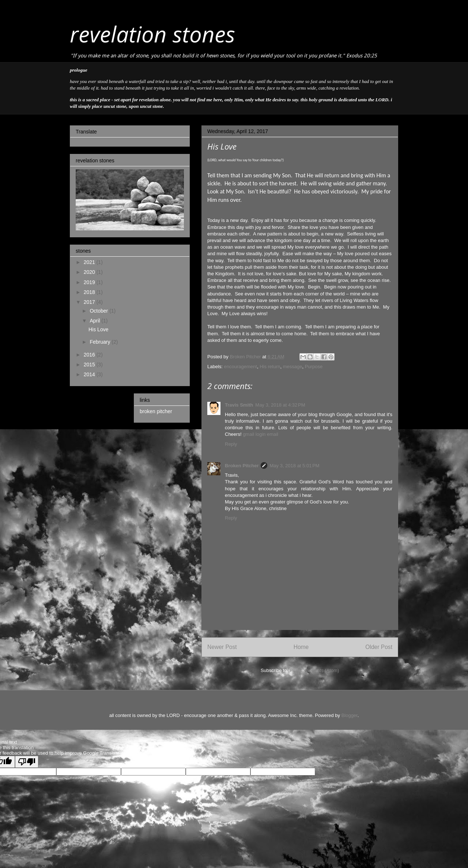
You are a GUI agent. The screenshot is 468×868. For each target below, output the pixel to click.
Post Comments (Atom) (314, 670)
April (95, 321)
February (101, 342)
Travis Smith (239, 405)
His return (270, 367)
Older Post (379, 647)
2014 (90, 374)
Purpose (314, 367)
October (99, 311)
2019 (90, 282)
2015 (90, 365)
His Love (98, 329)
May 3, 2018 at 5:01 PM (294, 466)
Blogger (350, 715)
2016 (90, 355)
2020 (90, 272)
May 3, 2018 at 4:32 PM (280, 405)
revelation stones (152, 34)
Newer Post (222, 647)
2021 (90, 262)
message (293, 367)
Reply (231, 444)
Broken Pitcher (242, 466)
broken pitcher (156, 411)
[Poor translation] (27, 762)
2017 (90, 302)
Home (301, 647)
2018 (90, 292)
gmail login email (261, 434)
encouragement (241, 367)
